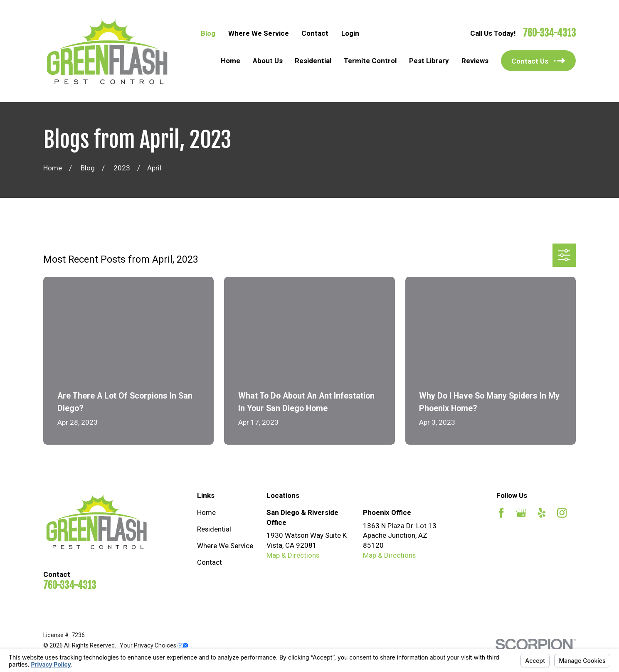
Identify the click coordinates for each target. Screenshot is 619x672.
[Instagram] (562, 513)
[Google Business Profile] (521, 513)
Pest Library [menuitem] (429, 61)
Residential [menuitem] (313, 61)
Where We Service (259, 33)
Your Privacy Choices (154, 645)
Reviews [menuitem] (475, 61)
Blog (208, 33)
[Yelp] (542, 513)
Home (206, 512)
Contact (315, 33)
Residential (214, 529)
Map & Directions (293, 555)
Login (350, 33)
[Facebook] (501, 513)
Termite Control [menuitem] (370, 61)
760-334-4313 (549, 33)
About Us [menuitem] (268, 61)
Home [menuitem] (231, 61)
